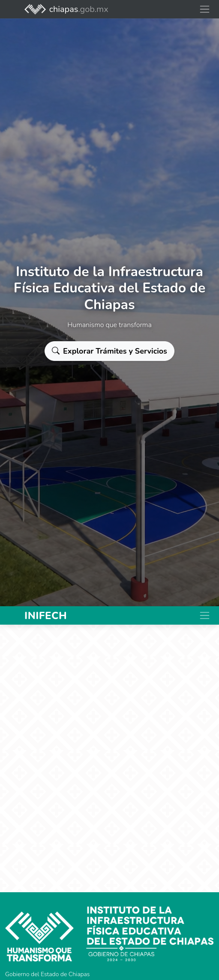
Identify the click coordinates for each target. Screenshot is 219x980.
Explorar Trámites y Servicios (109, 351)
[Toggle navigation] (205, 9)
